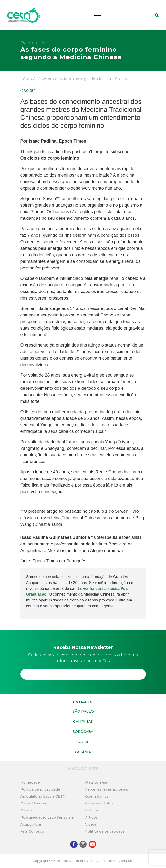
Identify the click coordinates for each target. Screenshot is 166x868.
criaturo (127, 861)
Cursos (26, 810)
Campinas (83, 722)
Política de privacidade (40, 789)
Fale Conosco (32, 831)
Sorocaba (83, 732)
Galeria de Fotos (99, 803)
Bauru (83, 742)
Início (25, 79)
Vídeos (91, 824)
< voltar (28, 90)
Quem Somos (97, 796)
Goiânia (83, 752)
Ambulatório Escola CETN (43, 796)
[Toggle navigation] (98, 15)
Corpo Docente (34, 803)
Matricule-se (96, 782)
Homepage (30, 782)
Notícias (92, 810)
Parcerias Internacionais (107, 789)
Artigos (91, 817)
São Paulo (83, 711)
